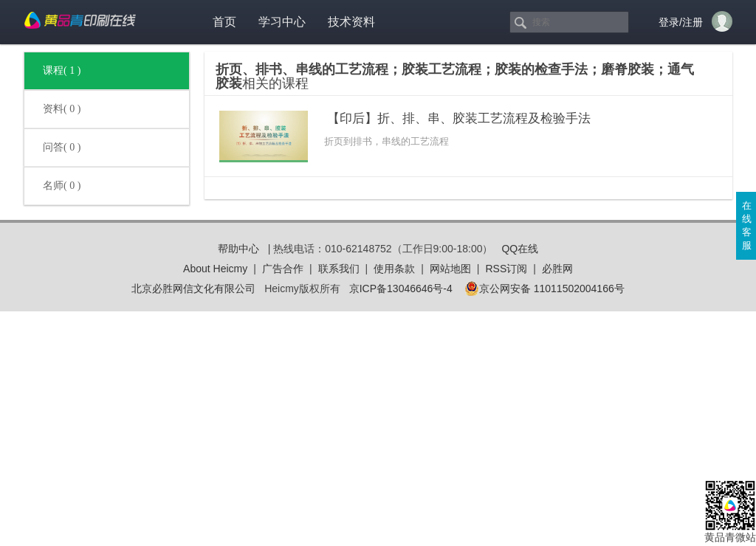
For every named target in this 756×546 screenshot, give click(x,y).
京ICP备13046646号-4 (401, 288)
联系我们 (339, 269)
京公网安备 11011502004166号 (544, 288)
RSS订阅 (506, 269)
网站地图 (450, 269)
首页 (224, 22)
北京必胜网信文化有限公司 (193, 288)
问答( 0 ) (62, 147)
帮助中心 (238, 249)
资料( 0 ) (62, 109)
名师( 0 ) (62, 186)
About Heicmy (215, 269)
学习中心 (282, 22)
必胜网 (557, 269)
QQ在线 (520, 249)
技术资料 (351, 22)
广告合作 (283, 269)
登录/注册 (681, 22)
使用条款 (394, 269)
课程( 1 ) (62, 70)
